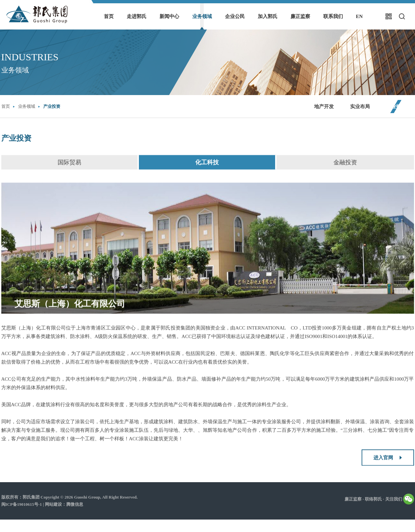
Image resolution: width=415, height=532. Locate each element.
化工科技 (207, 167)
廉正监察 (300, 16)
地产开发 (324, 107)
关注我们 (400, 498)
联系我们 (333, 16)
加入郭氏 (268, 16)
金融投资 (345, 167)
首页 (109, 16)
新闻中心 (169, 16)
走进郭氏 (137, 16)
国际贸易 (69, 167)
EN (359, 16)
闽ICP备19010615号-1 (22, 504)
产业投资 (52, 106)
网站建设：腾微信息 (64, 504)
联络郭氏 (373, 499)
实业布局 (360, 107)
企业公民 (235, 16)
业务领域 (202, 16)
